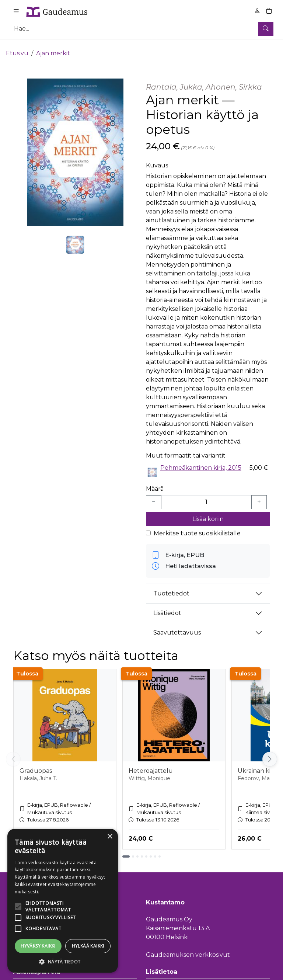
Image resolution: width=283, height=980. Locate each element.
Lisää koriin (208, 513)
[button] (63, 962)
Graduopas (36, 764)
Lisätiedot (167, 607)
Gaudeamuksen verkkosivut (188, 949)
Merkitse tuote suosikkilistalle (197, 527)
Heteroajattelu (151, 764)
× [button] (110, 837)
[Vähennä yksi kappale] (154, 496)
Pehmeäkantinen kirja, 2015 (201, 461)
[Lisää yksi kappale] (259, 496)
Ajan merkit (53, 47)
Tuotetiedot (171, 588)
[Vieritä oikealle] (270, 753)
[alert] (63, 901)
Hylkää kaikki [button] (88, 946)
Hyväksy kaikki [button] (38, 946)
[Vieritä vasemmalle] (13, 753)
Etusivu (17, 47)
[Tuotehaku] (141, 29)
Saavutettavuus (177, 627)
